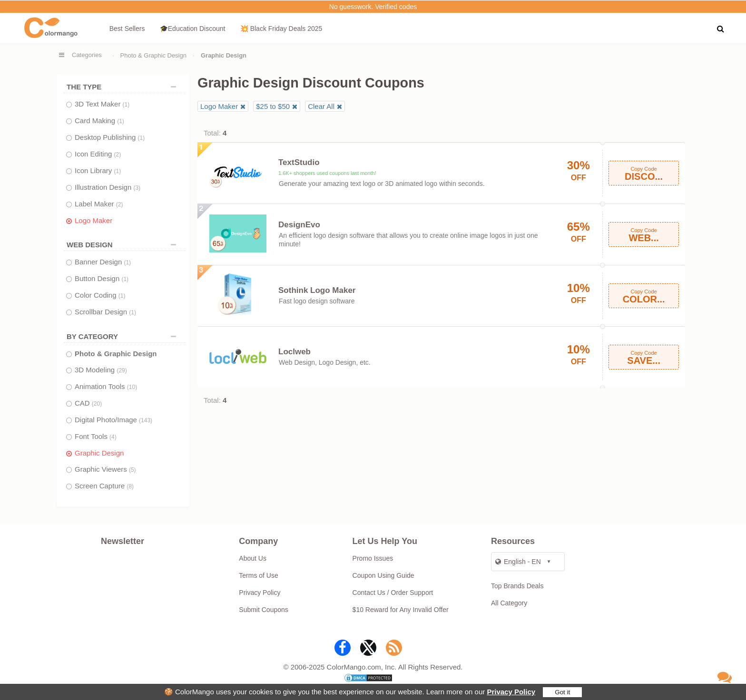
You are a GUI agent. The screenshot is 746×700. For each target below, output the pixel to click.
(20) (97, 404)
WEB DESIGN (124, 245)
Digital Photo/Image (113, 420)
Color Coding (100, 295)
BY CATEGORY (124, 336)
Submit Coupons (264, 610)
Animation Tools (106, 386)
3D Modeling (101, 370)
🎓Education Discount (193, 29)
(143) (146, 420)
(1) (126, 105)
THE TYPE (124, 87)
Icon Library (98, 170)
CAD (88, 403)
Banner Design (103, 262)
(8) (130, 486)
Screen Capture (104, 486)
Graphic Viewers (105, 469)
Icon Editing (98, 154)
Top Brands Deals (517, 586)
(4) (113, 437)
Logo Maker (93, 220)
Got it (562, 692)
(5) (133, 470)
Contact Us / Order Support (393, 593)
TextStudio (299, 162)
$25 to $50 (273, 106)
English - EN (518, 562)
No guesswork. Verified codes (373, 7)
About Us (253, 558)
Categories (87, 55)
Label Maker (99, 204)
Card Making (99, 121)
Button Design (102, 278)
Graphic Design (99, 453)
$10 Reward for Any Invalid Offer (401, 610)
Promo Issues (373, 558)
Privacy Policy (511, 692)
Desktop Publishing (110, 137)
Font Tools (96, 436)
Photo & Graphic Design (153, 55)
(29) (122, 370)
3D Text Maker (102, 104)
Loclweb (294, 352)
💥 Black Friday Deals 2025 (281, 29)
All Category (509, 603)
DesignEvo (299, 225)
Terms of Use (258, 575)
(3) (137, 188)
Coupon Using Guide (383, 575)
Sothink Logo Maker (317, 290)
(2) (118, 155)
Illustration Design (108, 187)
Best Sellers (127, 29)
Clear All (321, 106)
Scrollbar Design (105, 312)
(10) (132, 387)
